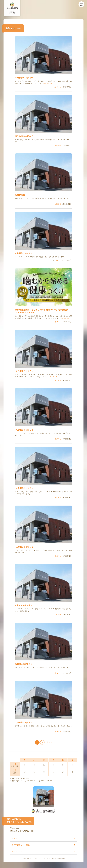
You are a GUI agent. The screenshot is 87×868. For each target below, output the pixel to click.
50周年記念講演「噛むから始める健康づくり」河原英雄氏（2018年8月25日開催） (42, 311)
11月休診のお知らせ (24, 136)
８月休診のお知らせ (24, 371)
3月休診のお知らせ (24, 664)
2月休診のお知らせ (24, 722)
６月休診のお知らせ (24, 488)
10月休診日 (20, 195)
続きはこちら (48, 83)
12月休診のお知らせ (24, 78)
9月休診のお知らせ (24, 253)
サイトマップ (17, 851)
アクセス (15, 838)
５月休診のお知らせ (24, 547)
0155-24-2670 (21, 822)
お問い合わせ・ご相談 (21, 845)
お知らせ (58, 87)
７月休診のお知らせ (24, 430)
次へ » (49, 742)
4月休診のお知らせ (24, 605)
